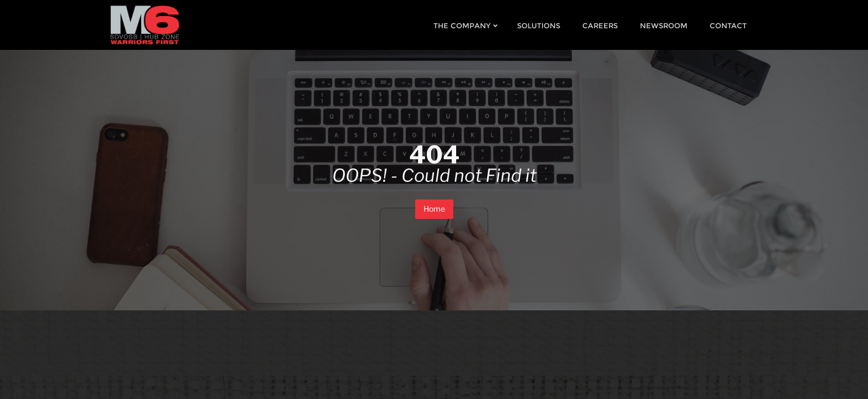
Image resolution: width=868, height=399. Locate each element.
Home (434, 209)
